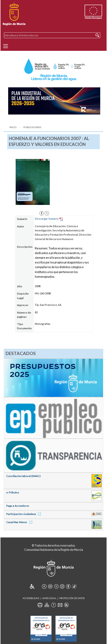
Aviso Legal (49, 598)
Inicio (13, 127)
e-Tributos (13, 492)
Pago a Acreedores (18, 506)
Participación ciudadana (24, 514)
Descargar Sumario (47, 219)
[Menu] (6, 46)
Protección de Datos (72, 598)
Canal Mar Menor (20, 522)
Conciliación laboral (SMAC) (23, 476)
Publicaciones (32, 127)
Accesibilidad (31, 598)
